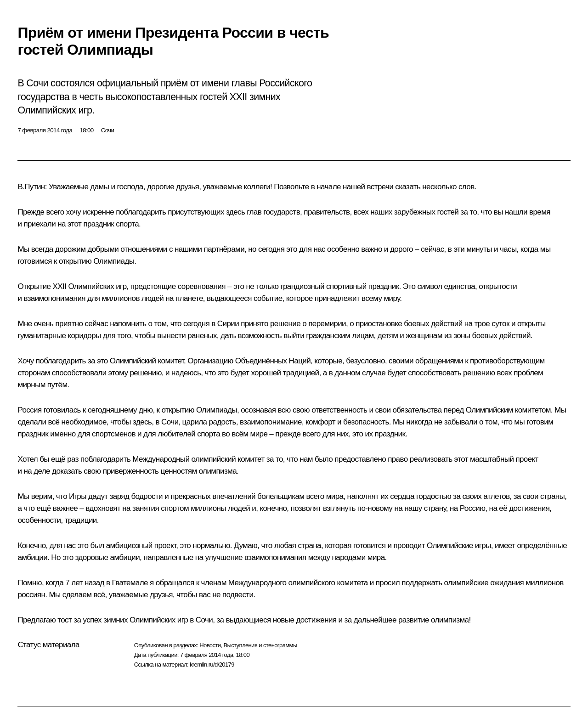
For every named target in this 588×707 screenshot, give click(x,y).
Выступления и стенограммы (260, 645)
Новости (210, 645)
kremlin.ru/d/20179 (212, 665)
